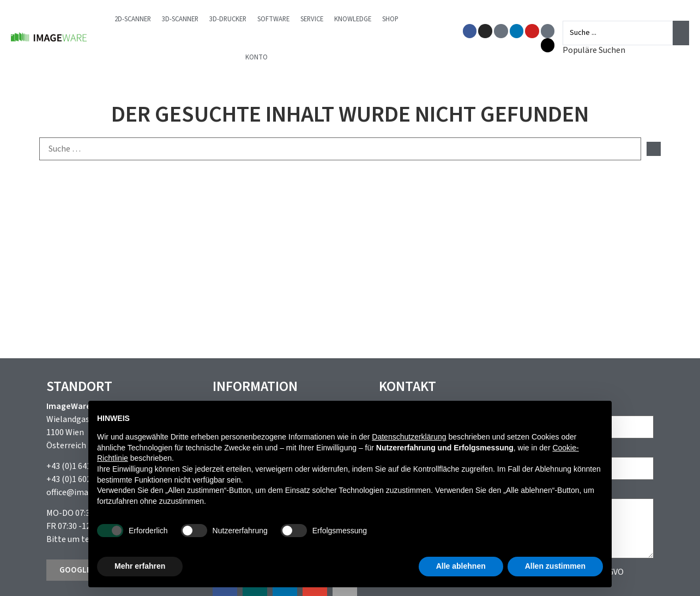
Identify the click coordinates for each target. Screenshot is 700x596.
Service (312, 19)
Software (273, 19)
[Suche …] (340, 149)
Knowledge (353, 19)
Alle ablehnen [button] (461, 566)
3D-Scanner (180, 19)
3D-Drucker (228, 19)
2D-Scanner (133, 19)
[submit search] (654, 149)
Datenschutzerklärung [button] (409, 437)
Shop (390, 19)
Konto (257, 57)
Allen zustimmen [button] (555, 566)
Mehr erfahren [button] (140, 566)
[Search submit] (681, 33)
